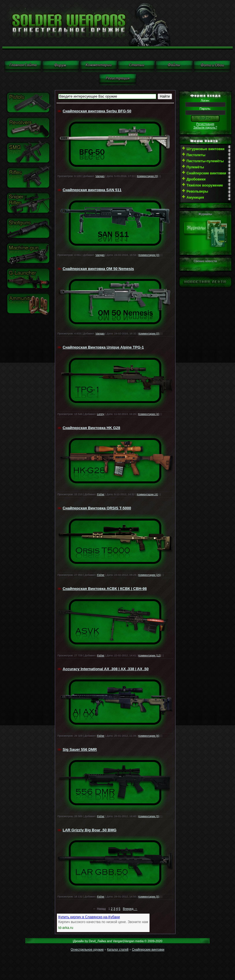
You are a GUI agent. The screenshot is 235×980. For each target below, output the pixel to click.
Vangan (100, 176)
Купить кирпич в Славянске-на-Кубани (89, 917)
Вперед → (130, 909)
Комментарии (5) (149, 816)
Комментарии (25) (150, 575)
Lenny (101, 414)
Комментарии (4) (149, 414)
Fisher (101, 494)
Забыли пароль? (205, 127)
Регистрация (205, 124)
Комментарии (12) (150, 655)
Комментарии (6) (149, 736)
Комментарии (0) (147, 176)
